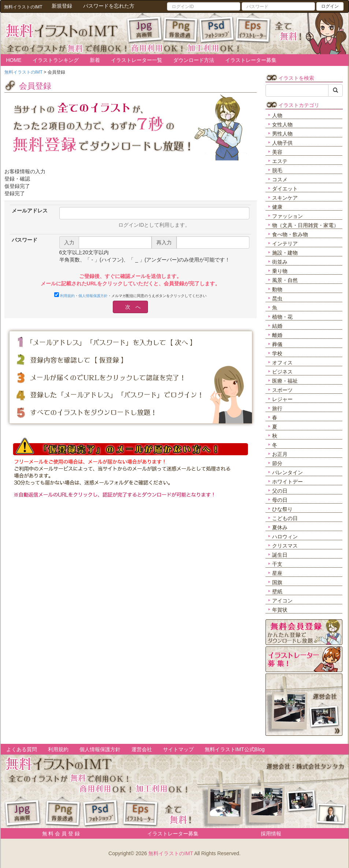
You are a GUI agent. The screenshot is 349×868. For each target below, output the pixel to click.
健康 (277, 207)
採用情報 (271, 834)
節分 (277, 463)
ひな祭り (282, 509)
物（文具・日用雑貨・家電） (305, 225)
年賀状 (280, 610)
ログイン (330, 6)
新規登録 (62, 6)
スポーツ (282, 390)
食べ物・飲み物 (290, 234)
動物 (277, 289)
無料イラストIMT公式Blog (235, 749)
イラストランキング (56, 60)
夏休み (280, 527)
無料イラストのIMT (171, 853)
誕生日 (280, 555)
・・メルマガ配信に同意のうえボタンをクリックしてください (130, 295)
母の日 (280, 500)
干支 (277, 564)
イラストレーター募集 (251, 60)
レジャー (282, 399)
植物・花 (282, 317)
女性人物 (282, 125)
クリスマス (285, 546)
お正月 (280, 454)
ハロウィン (285, 537)
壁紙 (277, 591)
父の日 (280, 491)
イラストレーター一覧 (137, 60)
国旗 (277, 582)
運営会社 (142, 749)
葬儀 (277, 344)
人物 (277, 115)
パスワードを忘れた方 (109, 6)
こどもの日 (285, 518)
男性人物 (282, 134)
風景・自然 (285, 280)
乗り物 (280, 271)
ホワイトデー (287, 482)
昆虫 (277, 298)
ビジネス (282, 372)
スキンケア (285, 198)
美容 (277, 152)
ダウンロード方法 (194, 60)
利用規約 (67, 296)
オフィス (282, 363)
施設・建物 (285, 253)
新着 (95, 60)
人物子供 (282, 143)
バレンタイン (287, 472)
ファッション (287, 216)
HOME (14, 60)
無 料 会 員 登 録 (58, 834)
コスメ (280, 179)
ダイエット (285, 189)
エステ (280, 161)
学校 (277, 353)
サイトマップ (178, 749)
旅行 (277, 408)
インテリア (285, 244)
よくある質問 (22, 749)
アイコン (282, 601)
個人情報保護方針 (93, 296)
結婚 (277, 326)
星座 (277, 573)
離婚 (277, 335)
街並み (280, 262)
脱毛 (277, 170)
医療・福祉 (285, 381)
